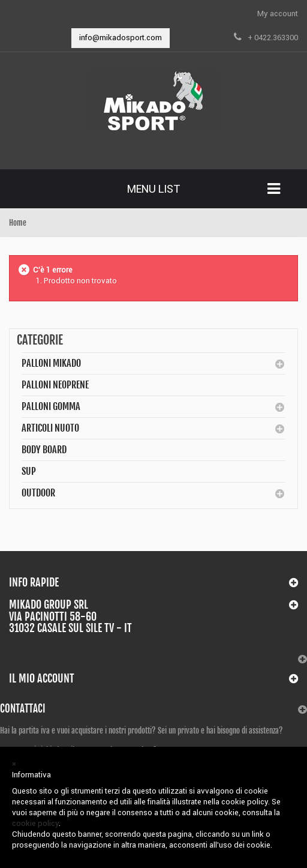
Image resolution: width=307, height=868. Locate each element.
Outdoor (38, 493)
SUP (29, 471)
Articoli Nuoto (50, 428)
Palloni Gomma (51, 406)
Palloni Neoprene (55, 385)
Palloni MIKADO (51, 363)
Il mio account (42, 678)
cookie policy (35, 823)
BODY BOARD (44, 450)
